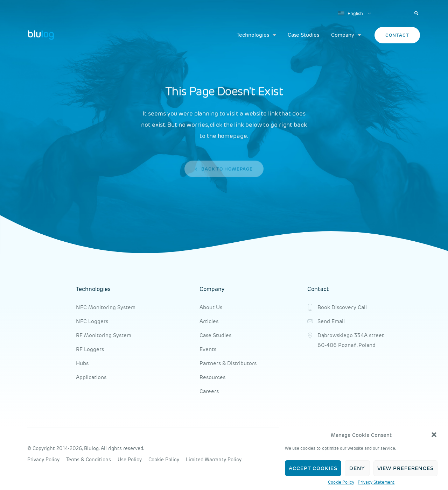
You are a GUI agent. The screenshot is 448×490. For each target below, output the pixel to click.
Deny (357, 468)
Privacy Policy (43, 460)
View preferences (405, 468)
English (351, 13)
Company (346, 35)
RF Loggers (90, 349)
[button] (434, 435)
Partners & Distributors (228, 363)
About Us (211, 307)
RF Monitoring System (104, 335)
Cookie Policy (341, 482)
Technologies (256, 35)
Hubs (82, 363)
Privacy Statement (376, 482)
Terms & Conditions (89, 460)
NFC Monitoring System (106, 307)
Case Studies (303, 35)
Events (208, 349)
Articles (209, 321)
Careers (209, 391)
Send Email (331, 321)
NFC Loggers (92, 321)
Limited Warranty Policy (214, 460)
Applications (91, 377)
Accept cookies (313, 468)
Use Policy (130, 460)
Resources (212, 377)
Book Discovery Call (342, 307)
